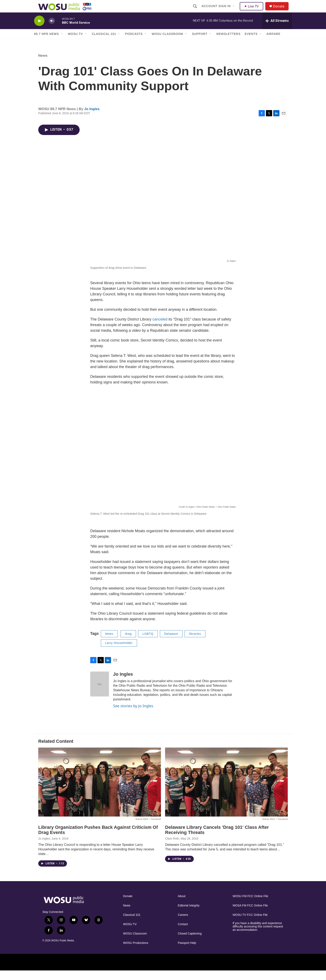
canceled (160, 329)
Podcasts (134, 43)
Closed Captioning (190, 943)
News (43, 65)
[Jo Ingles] (100, 693)
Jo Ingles (92, 118)
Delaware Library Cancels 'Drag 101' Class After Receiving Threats (217, 839)
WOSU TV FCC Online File (250, 924)
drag (128, 643)
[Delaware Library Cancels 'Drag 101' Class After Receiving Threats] (226, 791)
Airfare (274, 43)
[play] (39, 30)
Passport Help (187, 952)
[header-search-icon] (195, 11)
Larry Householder (119, 652)
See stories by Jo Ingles (133, 715)
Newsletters (228, 43)
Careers (183, 924)
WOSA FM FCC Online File (250, 915)
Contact (183, 934)
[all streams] (277, 30)
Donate (281, 11)
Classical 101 (104, 43)
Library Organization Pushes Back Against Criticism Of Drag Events (98, 839)
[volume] (52, 30)
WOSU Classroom (167, 43)
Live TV (253, 11)
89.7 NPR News (47, 43)
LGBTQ (148, 643)
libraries (195, 643)
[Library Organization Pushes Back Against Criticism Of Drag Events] (100, 791)
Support (200, 43)
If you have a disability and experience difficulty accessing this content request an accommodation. (258, 936)
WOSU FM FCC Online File (250, 906)
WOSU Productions (136, 952)
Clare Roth (172, 848)
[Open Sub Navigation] (234, 11)
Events (251, 43)
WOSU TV (75, 43)
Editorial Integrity (189, 915)
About (182, 906)
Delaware (171, 643)
